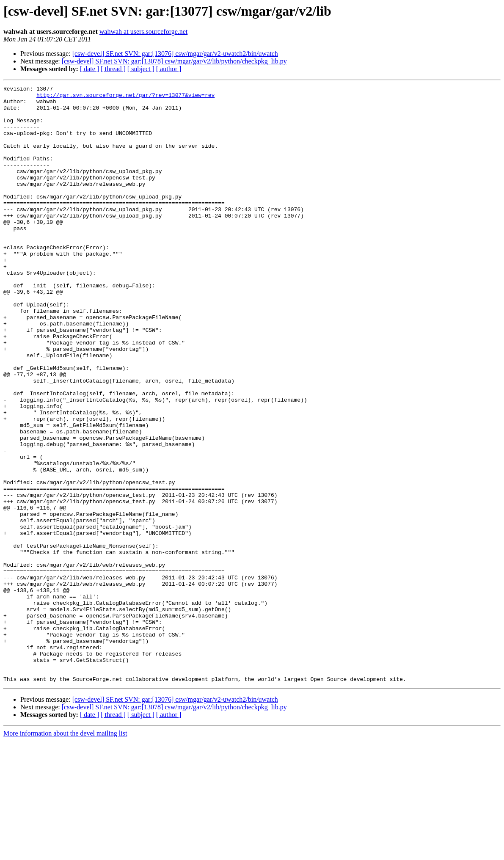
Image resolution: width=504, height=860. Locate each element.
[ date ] (90, 69)
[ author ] (169, 69)
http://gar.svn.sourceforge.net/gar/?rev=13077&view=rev (125, 97)
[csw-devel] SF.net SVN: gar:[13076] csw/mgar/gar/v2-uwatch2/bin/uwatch (175, 54)
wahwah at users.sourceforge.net (144, 32)
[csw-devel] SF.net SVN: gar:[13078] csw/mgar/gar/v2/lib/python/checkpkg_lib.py (174, 61)
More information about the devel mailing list (65, 853)
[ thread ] (113, 69)
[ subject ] (141, 69)
